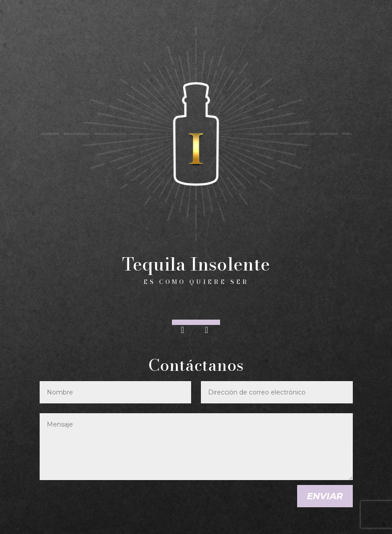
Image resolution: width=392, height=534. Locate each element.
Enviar (325, 496)
